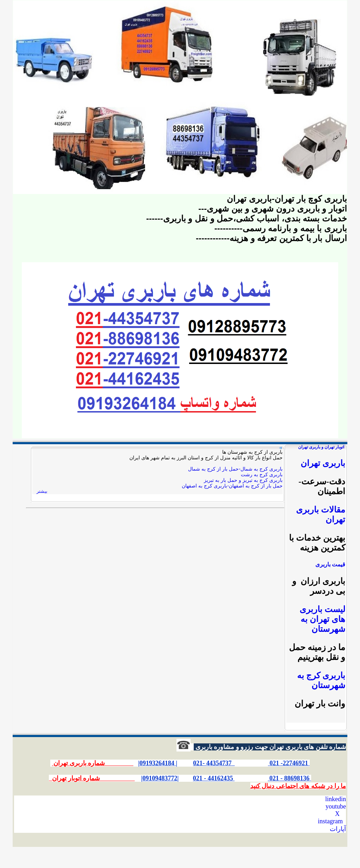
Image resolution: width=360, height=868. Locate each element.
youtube (336, 806)
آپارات (338, 829)
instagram (330, 821)
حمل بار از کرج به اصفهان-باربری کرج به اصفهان (232, 486)
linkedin (336, 799)
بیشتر (42, 491)
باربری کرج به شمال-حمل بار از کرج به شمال (235, 469)
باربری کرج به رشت (262, 474)
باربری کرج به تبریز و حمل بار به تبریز (243, 480)
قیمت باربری (330, 564)
